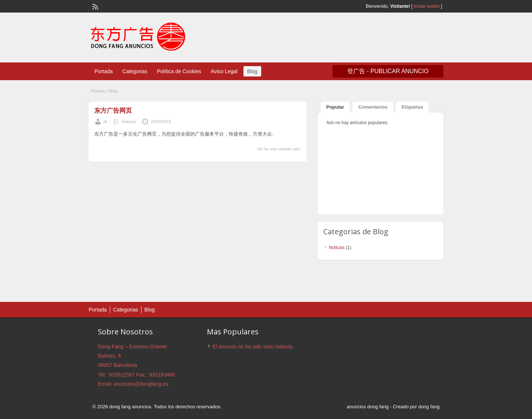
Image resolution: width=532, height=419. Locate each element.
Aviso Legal (224, 71)
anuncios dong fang (367, 407)
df (105, 122)
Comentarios (373, 107)
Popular (335, 107)
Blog (252, 71)
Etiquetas (412, 107)
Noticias (129, 122)
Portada (104, 71)
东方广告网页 (113, 111)
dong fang (429, 407)
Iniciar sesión (427, 6)
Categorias (135, 71)
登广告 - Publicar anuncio (388, 71)
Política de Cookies (179, 71)
